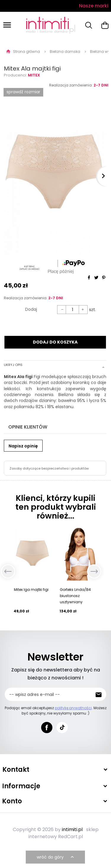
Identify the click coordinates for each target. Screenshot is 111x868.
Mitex (34, 75)
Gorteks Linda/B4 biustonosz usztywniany (75, 596)
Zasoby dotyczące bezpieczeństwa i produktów (49, 468)
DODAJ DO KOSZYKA (55, 342)
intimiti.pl (72, 829)
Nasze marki (94, 6)
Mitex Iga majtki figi (31, 590)
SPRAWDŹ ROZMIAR (23, 92)
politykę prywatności (73, 708)
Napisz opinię (23, 446)
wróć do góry (56, 857)
